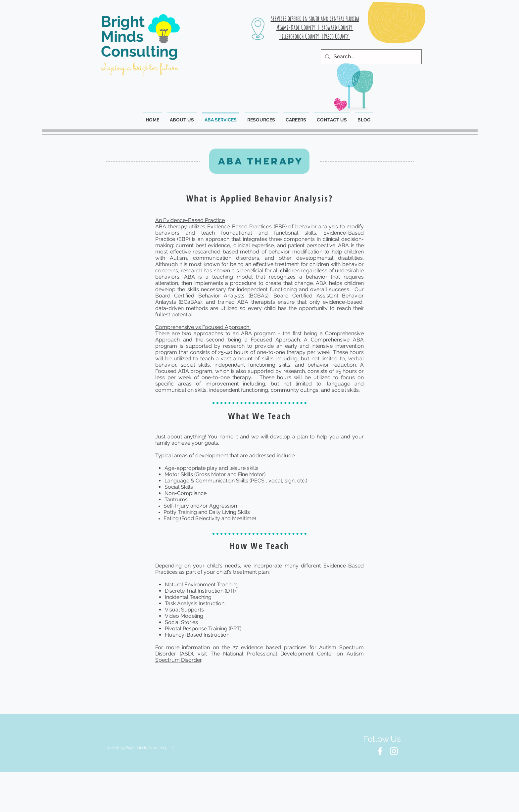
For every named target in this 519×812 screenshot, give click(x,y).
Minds (122, 37)
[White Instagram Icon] (394, 751)
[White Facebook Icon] (380, 751)
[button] (261, 117)
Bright (123, 22)
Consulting (140, 51)
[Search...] (371, 57)
